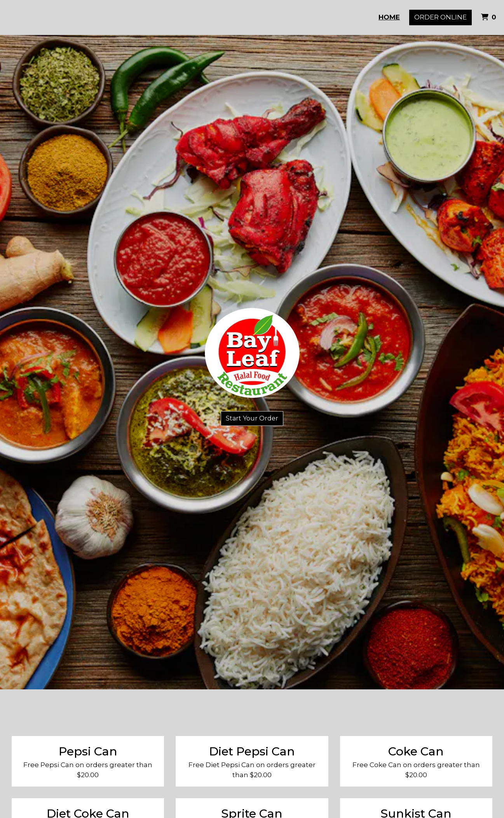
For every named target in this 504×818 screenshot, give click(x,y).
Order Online (440, 17)
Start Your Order (252, 418)
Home (389, 17)
